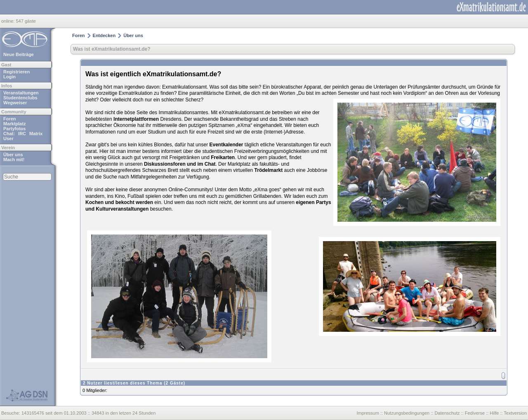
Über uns (13, 155)
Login (9, 77)
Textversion (515, 413)
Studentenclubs (20, 98)
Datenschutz (447, 413)
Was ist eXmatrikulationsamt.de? (112, 49)
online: (8, 21)
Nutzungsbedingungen (407, 413)
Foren (10, 119)
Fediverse (475, 413)
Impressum (368, 413)
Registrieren (16, 72)
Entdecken (104, 35)
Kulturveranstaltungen (122, 209)
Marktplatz (14, 124)
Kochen (94, 202)
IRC (22, 134)
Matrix (36, 134)
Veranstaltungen (21, 93)
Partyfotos (14, 129)
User (8, 138)
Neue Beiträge (19, 54)
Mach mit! (14, 160)
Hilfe (494, 413)
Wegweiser (15, 103)
